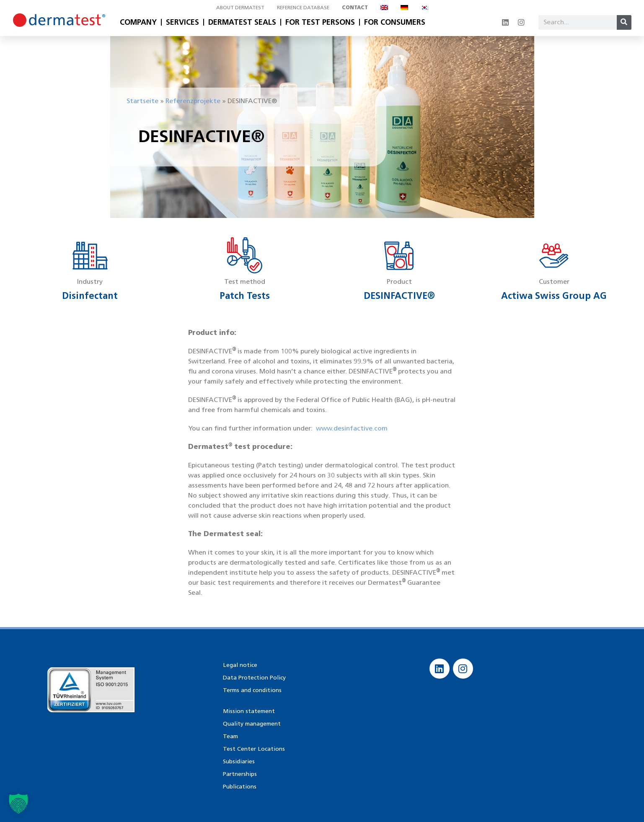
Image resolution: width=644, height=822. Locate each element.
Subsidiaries (238, 761)
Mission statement (248, 711)
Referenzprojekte (193, 101)
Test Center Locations (253, 748)
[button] (18, 804)
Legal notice (240, 665)
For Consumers (395, 22)
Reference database (303, 7)
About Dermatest (240, 7)
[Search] (624, 22)
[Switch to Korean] (424, 8)
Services (182, 22)
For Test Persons (320, 22)
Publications (239, 786)
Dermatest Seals (242, 22)
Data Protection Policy (254, 677)
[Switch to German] (404, 8)
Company (138, 22)
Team (230, 736)
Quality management (252, 723)
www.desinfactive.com (352, 428)
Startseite (142, 101)
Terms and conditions (252, 690)
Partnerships (240, 774)
